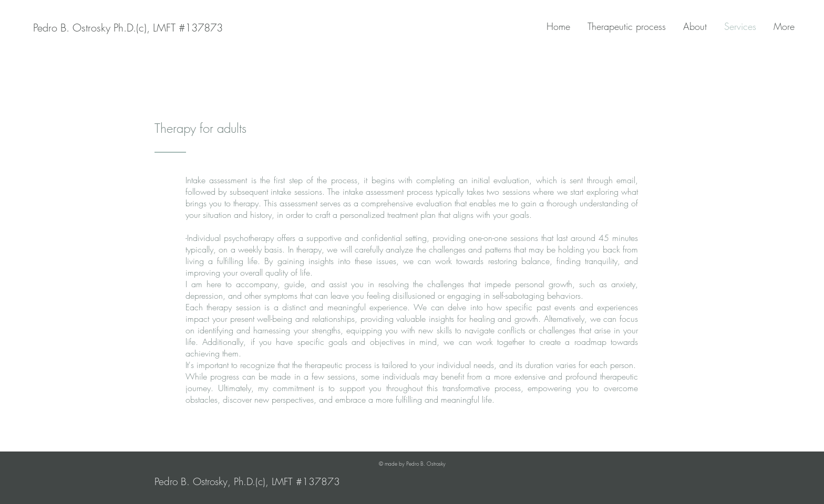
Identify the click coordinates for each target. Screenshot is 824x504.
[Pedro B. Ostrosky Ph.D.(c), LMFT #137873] (128, 28)
